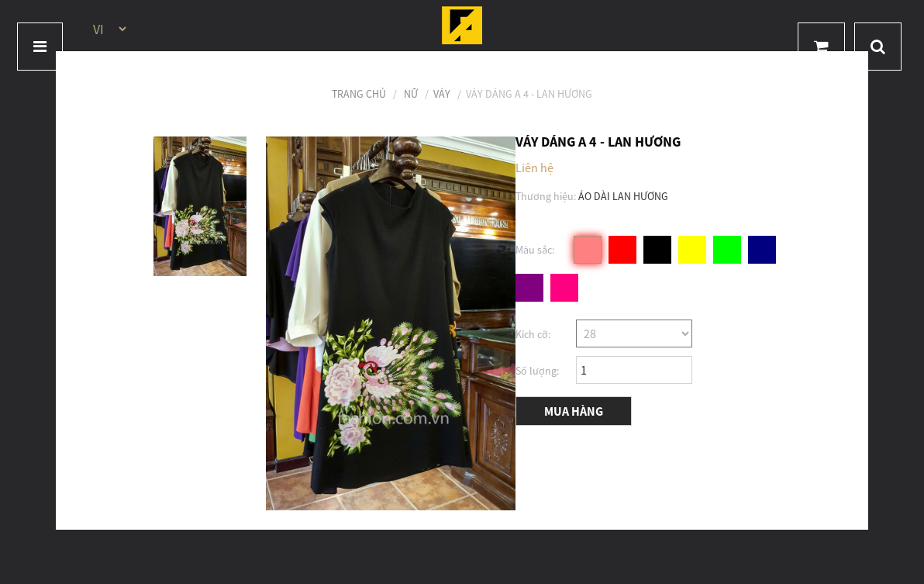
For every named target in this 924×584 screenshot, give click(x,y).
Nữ (411, 94)
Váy (442, 94)
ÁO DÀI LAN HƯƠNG (623, 196)
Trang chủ (359, 94)
